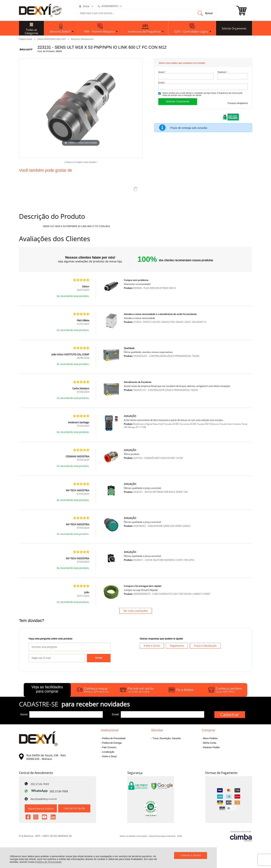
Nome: (162, 72)
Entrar (86, 6)
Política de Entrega (112, 743)
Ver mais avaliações (136, 611)
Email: (162, 83)
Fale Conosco (109, 747)
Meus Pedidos (210, 738)
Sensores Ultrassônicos (82, 39)
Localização (108, 752)
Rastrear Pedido (211, 747)
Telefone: (222, 72)
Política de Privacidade (48, 862)
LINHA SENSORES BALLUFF (52, 39)
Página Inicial (26, 39)
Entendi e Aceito (191, 855)
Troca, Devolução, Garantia (166, 738)
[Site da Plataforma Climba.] (241, 836)
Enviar (99, 658)
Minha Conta (209, 743)
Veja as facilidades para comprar (47, 689)
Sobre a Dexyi (109, 756)
